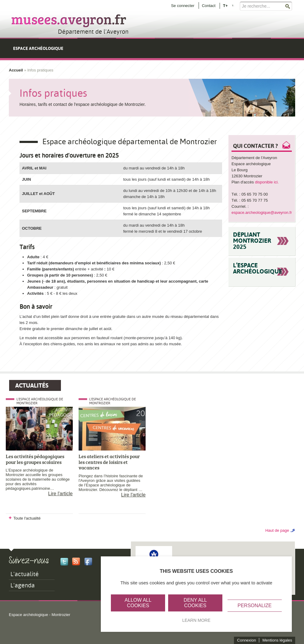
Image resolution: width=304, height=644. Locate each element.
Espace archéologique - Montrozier (40, 615)
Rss (76, 562)
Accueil (16, 70)
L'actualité (25, 574)
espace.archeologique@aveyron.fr (262, 212)
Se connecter (183, 6)
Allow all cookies (138, 603)
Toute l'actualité (27, 518)
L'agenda (23, 585)
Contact (209, 6)
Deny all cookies (195, 603)
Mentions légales (277, 640)
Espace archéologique (38, 48)
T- (233, 6)
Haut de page (277, 530)
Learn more (196, 620)
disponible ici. (267, 182)
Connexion (246, 640)
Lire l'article (60, 494)
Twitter (64, 562)
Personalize (255, 606)
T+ (225, 5)
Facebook (88, 562)
